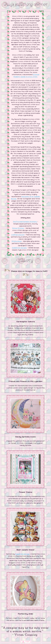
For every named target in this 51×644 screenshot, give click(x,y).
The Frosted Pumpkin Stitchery (25, 222)
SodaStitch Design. (22, 554)
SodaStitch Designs (19, 248)
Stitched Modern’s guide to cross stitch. (26, 76)
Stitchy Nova (17, 241)
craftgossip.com (18, 235)
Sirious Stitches (18, 228)
